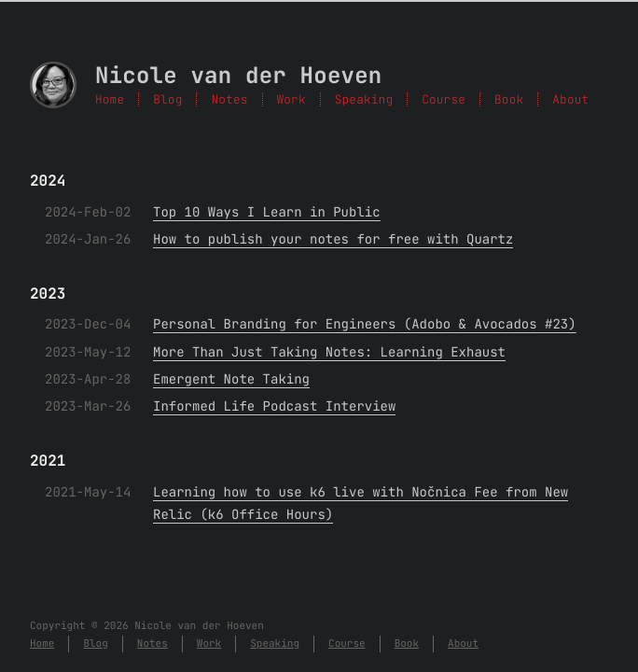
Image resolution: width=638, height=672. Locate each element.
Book (509, 99)
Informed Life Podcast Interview (274, 407)
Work (291, 99)
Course (444, 99)
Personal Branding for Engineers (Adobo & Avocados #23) (365, 325)
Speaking (364, 99)
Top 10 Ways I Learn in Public (267, 213)
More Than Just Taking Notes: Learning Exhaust (329, 353)
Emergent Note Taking (231, 380)
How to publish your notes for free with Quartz (333, 240)
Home (110, 99)
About (570, 99)
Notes (229, 99)
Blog (167, 99)
